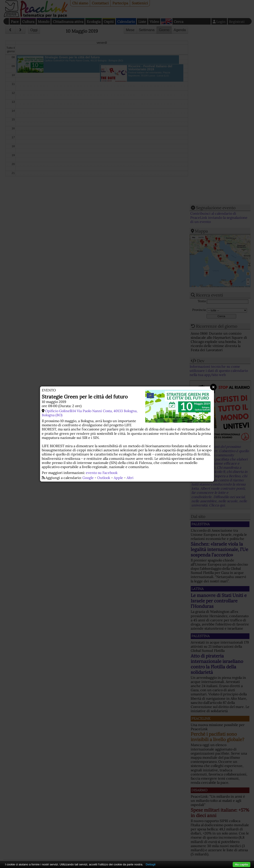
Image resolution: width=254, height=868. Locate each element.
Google (88, 478)
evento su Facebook (102, 473)
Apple (118, 478)
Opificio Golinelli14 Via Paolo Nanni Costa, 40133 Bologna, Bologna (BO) (90, 413)
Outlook (104, 478)
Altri (130, 478)
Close (213, 387)
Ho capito (241, 864)
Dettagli (151, 864)
